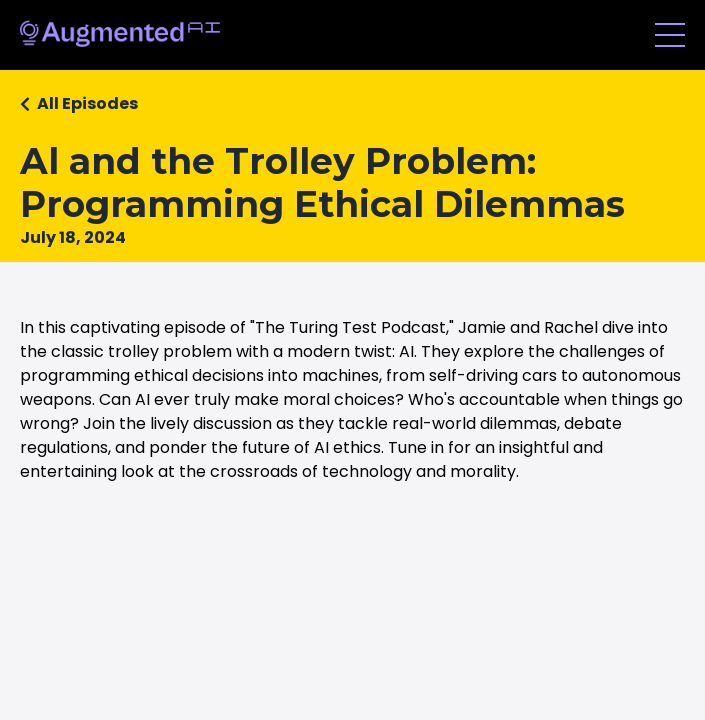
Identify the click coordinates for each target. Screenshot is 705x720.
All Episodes (87, 103)
